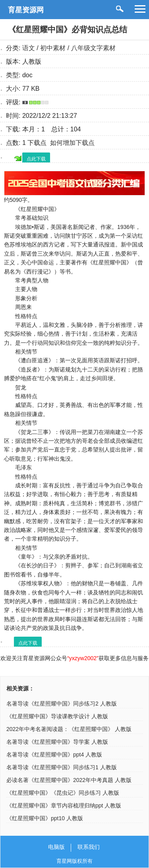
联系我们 (89, 847)
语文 (29, 48)
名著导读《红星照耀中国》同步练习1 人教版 (62, 767)
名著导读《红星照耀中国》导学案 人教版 (57, 742)
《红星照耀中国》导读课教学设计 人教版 (57, 716)
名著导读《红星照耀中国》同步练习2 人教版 (62, 704)
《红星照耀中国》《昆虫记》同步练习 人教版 (63, 793)
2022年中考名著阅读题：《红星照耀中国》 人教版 (69, 729)
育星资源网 (26, 10)
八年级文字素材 (93, 48)
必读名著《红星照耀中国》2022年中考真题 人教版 (69, 780)
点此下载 (36, 159)
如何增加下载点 (72, 143)
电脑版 (56, 847)
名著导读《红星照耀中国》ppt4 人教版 (54, 755)
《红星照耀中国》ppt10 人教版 (45, 818)
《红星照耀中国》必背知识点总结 (68, 29)
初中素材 (53, 48)
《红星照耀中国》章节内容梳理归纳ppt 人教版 (64, 805)
